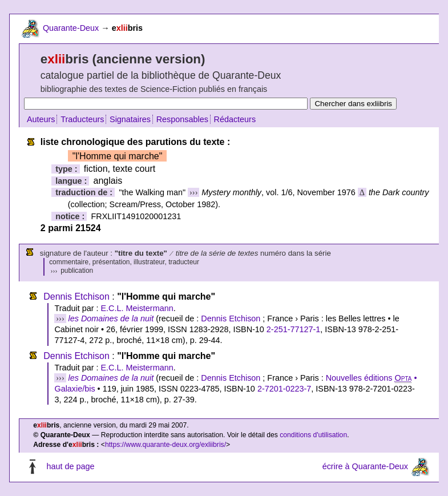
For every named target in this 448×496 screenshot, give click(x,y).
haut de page (70, 466)
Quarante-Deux (71, 28)
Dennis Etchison (76, 297)
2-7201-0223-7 (284, 389)
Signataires (130, 119)
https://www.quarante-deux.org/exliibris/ (166, 445)
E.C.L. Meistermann (137, 308)
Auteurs (41, 119)
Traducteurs (82, 119)
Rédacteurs (235, 119)
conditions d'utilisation (313, 435)
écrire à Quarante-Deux (365, 466)
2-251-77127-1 (293, 329)
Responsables (182, 119)
